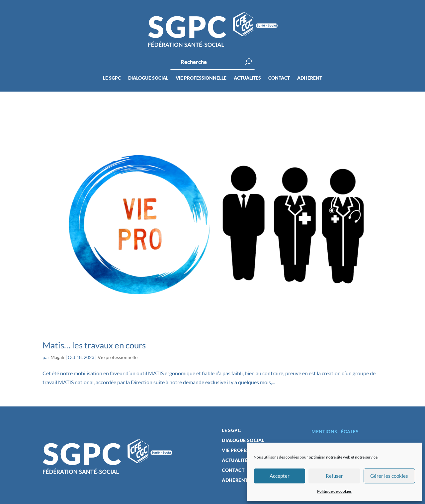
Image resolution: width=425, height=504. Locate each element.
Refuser (334, 476)
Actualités (247, 78)
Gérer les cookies (389, 476)
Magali (57, 357)
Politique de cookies (334, 491)
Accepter (280, 476)
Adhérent (310, 78)
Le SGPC (112, 78)
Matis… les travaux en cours (94, 345)
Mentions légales (335, 432)
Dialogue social (148, 78)
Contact (279, 78)
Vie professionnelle (201, 78)
